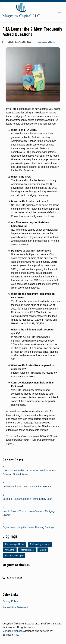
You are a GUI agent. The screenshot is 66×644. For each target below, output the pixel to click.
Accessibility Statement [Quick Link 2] (15, 607)
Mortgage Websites (13, 631)
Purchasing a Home (46, 42)
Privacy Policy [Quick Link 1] (10, 601)
